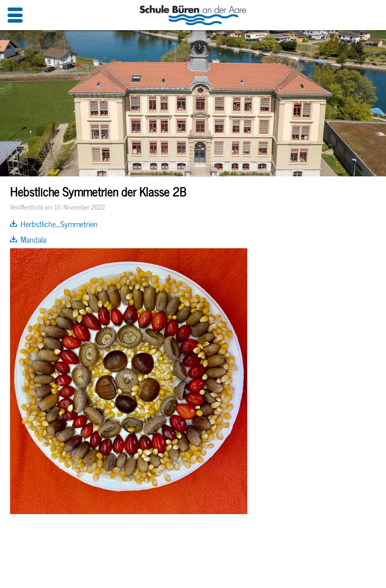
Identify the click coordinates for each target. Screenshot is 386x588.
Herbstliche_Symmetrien (59, 224)
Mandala (33, 239)
